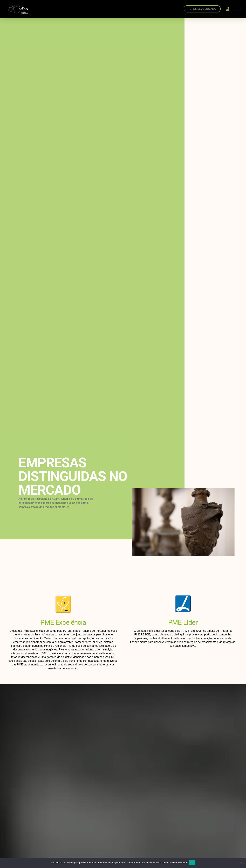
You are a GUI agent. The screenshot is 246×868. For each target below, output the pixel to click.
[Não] (241, 863)
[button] (238, 9)
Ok (192, 863)
